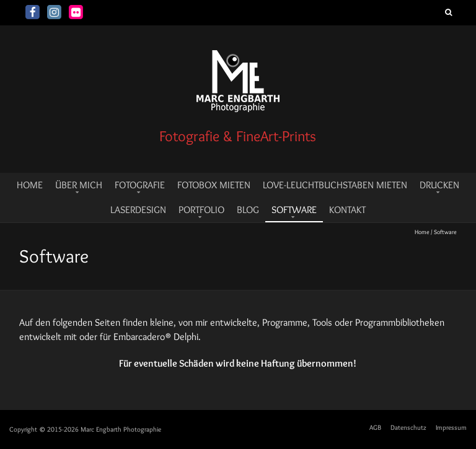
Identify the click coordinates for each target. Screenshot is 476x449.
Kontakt (347, 210)
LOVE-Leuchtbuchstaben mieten (335, 185)
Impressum (451, 427)
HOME (30, 185)
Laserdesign (138, 210)
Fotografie (140, 185)
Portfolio (201, 210)
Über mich (79, 185)
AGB (375, 427)
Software (294, 210)
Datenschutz (408, 427)
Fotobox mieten (214, 185)
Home (422, 232)
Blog (248, 210)
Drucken (439, 185)
